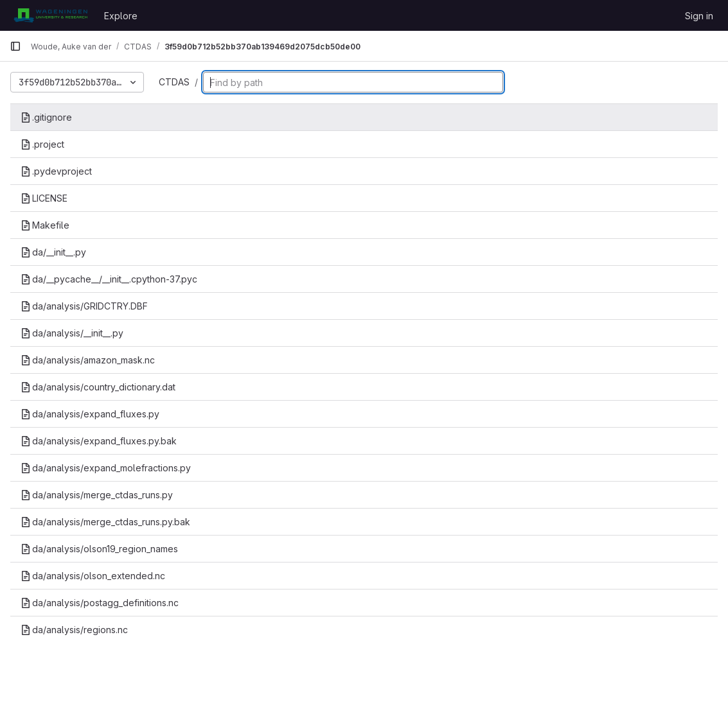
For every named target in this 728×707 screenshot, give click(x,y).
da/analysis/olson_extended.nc (93, 576)
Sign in (699, 16)
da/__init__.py (53, 252)
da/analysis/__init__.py (72, 333)
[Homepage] (50, 15)
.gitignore (46, 117)
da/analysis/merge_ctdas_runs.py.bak (105, 522)
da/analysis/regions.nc (74, 630)
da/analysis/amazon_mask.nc (88, 360)
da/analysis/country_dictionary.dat (98, 387)
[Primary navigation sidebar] (15, 46)
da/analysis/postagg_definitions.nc (100, 603)
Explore (121, 16)
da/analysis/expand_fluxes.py (90, 414)
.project (42, 144)
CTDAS (174, 82)
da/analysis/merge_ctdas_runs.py (97, 495)
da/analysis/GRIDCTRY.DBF (84, 306)
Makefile (45, 225)
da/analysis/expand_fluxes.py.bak (99, 441)
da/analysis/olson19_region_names (99, 549)
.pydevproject (56, 171)
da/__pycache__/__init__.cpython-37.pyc (109, 279)
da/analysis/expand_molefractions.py (106, 468)
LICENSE (44, 198)
